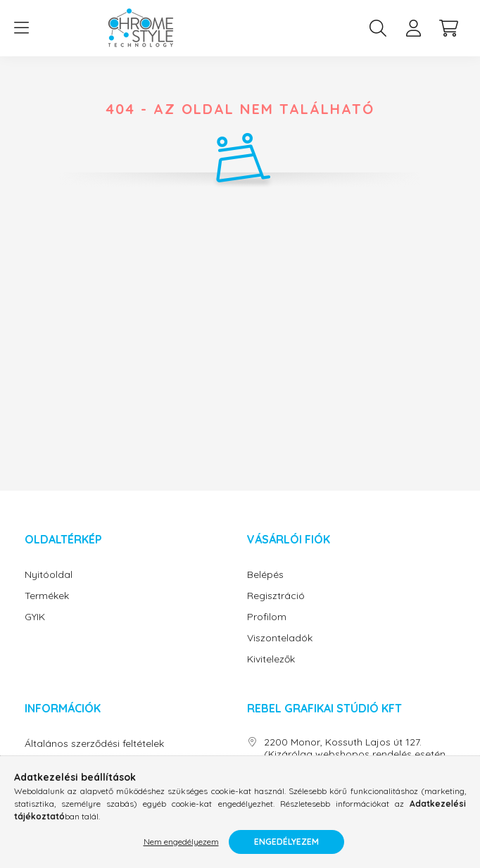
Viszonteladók (280, 638)
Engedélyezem (286, 842)
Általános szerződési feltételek (94, 744)
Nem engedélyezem (181, 842)
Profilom (267, 617)
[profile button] (413, 28)
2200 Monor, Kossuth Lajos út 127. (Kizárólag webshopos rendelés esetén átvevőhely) (355, 754)
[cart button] (448, 28)
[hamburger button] (21, 28)
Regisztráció (276, 596)
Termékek (47, 596)
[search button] (378, 28)
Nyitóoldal (49, 575)
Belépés (265, 575)
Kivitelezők (271, 659)
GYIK (35, 617)
